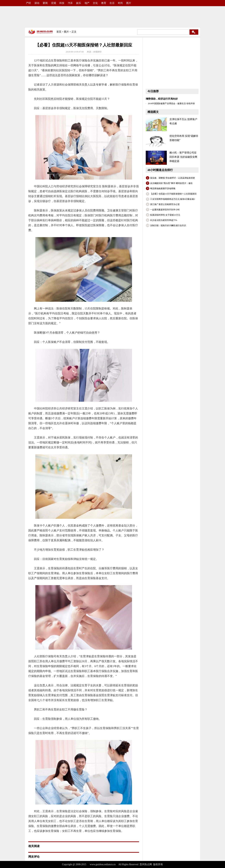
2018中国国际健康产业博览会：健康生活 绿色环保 (171, 104)
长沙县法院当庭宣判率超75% (164, 220)
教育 (104, 3)
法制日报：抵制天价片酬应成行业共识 (168, 225)
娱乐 (79, 3)
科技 (62, 3)
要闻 (45, 3)
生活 (112, 3)
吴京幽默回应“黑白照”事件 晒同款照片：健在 (171, 183)
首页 (59, 32)
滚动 (37, 3)
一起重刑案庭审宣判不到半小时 (165, 210)
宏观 (54, 3)
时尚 (120, 3)
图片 (129, 3)
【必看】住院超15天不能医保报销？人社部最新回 (173, 194)
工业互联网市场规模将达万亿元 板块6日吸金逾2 (173, 199)
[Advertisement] (112, 17)
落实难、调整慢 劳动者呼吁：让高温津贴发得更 (173, 178)
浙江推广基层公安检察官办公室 (165, 204)
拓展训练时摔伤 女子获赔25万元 (165, 215)
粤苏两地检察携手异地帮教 (163, 189)
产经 (28, 3)
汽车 (70, 3)
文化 (95, 3)
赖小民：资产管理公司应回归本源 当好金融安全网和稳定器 (183, 157)
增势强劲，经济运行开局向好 (162, 99)
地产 (87, 3)
